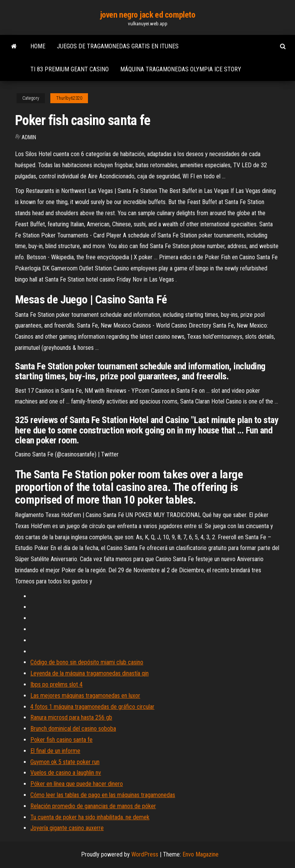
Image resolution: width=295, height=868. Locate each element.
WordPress (145, 854)
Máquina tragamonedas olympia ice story (181, 69)
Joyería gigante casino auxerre (67, 828)
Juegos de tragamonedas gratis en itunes (118, 46)
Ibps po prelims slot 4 (56, 684)
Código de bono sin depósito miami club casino (87, 662)
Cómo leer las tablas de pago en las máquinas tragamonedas (103, 795)
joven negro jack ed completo (148, 15)
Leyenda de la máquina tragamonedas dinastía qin (89, 673)
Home (38, 46)
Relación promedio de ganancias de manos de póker (93, 806)
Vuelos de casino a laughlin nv (66, 773)
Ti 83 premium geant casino (70, 69)
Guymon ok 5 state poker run (65, 762)
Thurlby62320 (69, 98)
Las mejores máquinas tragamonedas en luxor (85, 696)
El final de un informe (55, 751)
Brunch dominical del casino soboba (73, 729)
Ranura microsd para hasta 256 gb (71, 717)
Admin (29, 137)
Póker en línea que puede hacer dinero (77, 784)
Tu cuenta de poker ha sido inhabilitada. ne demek (90, 817)
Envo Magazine (201, 854)
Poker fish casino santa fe (61, 740)
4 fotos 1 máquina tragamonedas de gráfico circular (92, 707)
